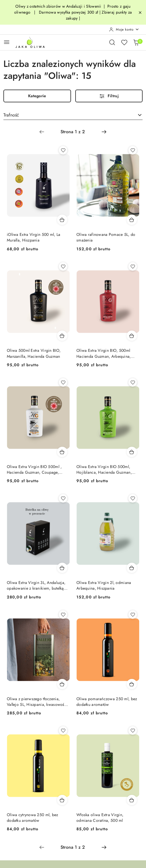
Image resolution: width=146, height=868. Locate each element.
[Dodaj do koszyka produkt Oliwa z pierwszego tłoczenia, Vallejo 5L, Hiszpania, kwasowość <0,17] (62, 684)
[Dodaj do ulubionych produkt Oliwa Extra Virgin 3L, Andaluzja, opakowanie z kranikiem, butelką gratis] (63, 498)
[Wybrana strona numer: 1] (73, 132)
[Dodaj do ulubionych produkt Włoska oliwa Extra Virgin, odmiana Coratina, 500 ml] (133, 731)
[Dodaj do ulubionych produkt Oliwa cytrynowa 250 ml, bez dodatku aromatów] (63, 731)
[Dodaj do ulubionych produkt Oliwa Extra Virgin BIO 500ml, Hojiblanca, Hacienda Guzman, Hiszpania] (133, 382)
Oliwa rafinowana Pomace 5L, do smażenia (106, 237)
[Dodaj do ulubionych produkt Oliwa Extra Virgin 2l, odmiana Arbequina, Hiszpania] (133, 498)
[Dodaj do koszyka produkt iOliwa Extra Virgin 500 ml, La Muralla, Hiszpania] (62, 220)
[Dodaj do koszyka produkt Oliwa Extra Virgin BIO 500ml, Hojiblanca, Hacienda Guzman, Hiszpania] (132, 452)
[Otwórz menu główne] (7, 42)
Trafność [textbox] (11, 115)
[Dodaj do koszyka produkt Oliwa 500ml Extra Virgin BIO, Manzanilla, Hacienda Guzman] (62, 336)
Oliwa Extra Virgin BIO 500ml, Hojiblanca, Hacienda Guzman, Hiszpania (104, 469)
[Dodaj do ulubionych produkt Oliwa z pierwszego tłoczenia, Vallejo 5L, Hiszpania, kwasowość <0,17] (63, 615)
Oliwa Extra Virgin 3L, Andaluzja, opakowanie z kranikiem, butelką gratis (36, 585)
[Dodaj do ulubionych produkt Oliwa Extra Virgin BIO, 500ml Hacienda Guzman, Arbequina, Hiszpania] (133, 266)
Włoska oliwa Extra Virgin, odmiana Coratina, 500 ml (100, 818)
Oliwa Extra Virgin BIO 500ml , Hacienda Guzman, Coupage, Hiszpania (34, 469)
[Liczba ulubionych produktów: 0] (124, 42)
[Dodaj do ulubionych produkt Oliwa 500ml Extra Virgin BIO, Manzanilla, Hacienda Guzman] (63, 266)
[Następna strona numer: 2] (104, 132)
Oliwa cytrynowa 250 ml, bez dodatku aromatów (33, 818)
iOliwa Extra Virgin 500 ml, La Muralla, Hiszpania (34, 237)
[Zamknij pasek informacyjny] (140, 12)
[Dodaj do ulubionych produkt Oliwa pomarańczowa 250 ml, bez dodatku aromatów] (133, 615)
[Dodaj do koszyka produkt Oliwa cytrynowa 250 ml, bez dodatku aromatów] (62, 800)
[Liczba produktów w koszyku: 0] (136, 42)
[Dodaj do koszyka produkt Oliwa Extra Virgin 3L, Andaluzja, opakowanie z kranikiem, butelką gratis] (62, 568)
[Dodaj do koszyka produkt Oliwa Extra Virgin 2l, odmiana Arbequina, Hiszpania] (132, 568)
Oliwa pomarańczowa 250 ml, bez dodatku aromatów (107, 702)
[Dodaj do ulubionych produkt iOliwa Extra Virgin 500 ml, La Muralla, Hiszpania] (63, 150)
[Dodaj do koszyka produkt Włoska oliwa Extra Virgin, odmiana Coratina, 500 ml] (132, 800)
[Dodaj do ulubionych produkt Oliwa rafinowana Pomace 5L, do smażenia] (133, 150)
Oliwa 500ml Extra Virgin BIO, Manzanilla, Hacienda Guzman (34, 353)
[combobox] (73, 115)
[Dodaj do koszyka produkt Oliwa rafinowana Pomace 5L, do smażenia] (132, 220)
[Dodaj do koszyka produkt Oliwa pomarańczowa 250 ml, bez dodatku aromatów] (132, 684)
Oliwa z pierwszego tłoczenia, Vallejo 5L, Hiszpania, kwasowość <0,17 (37, 702)
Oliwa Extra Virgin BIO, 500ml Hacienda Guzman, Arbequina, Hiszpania (104, 353)
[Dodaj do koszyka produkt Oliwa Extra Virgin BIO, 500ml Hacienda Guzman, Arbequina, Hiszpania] (132, 336)
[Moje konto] (124, 29)
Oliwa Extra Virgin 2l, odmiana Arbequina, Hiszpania (104, 585)
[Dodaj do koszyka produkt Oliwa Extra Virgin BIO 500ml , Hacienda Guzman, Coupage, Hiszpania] (62, 452)
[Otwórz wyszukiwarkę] (112, 42)
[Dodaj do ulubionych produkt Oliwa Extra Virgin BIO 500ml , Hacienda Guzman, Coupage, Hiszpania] (63, 382)
